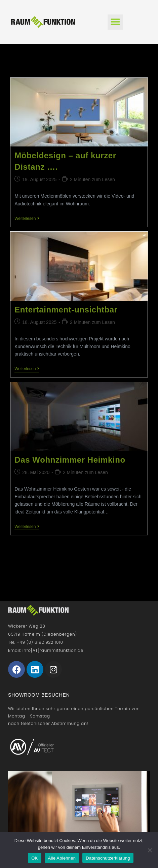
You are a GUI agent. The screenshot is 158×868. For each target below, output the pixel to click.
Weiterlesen (27, 219)
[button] (115, 22)
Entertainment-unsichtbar (66, 310)
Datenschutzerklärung (108, 858)
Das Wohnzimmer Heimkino (70, 460)
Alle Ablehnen (62, 858)
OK (34, 858)
